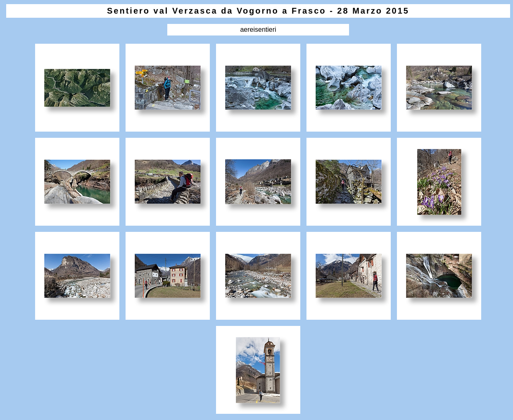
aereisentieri (258, 29)
